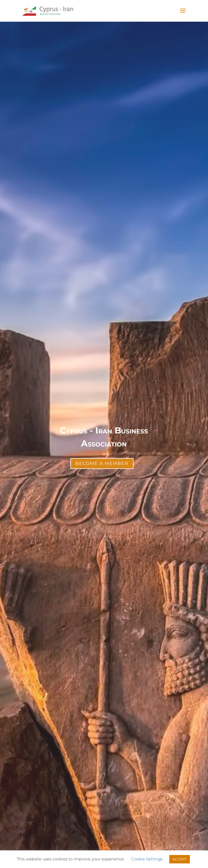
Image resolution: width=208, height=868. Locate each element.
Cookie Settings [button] (147, 859)
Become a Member (102, 463)
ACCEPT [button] (180, 859)
